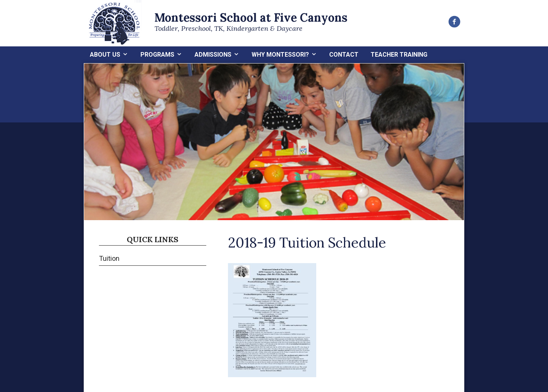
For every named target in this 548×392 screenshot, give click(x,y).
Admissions (213, 55)
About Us (105, 55)
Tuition (109, 258)
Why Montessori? (280, 55)
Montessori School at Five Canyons (251, 17)
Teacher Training (399, 55)
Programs (157, 55)
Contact (344, 55)
